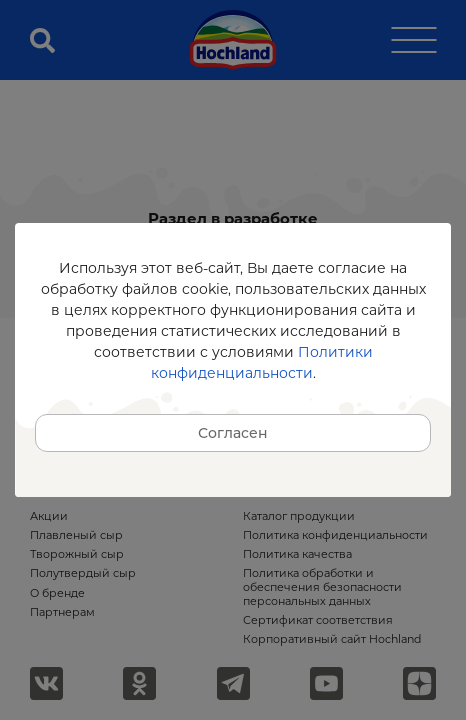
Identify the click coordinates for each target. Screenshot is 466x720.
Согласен (233, 433)
